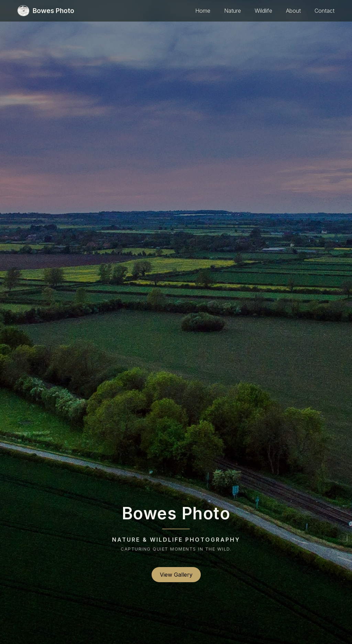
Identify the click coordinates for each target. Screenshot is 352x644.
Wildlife (263, 11)
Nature (233, 11)
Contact (324, 11)
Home (203, 11)
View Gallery (176, 575)
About (293, 11)
